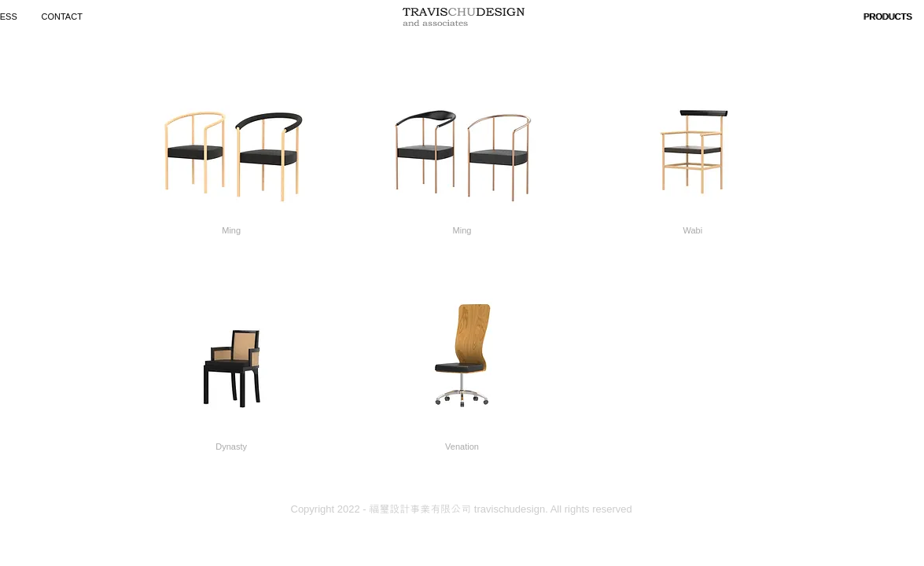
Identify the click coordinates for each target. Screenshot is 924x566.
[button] (889, 17)
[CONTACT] (64, 17)
